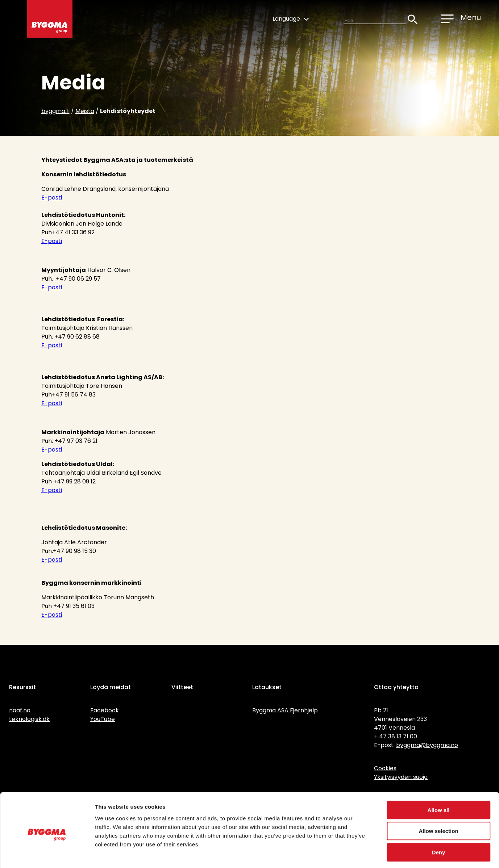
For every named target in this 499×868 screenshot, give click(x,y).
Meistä (85, 111)
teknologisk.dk (29, 719)
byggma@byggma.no (427, 745)
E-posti (52, 198)
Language (291, 19)
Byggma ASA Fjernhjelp (285, 710)
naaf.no (20, 710)
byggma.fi (55, 111)
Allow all (439, 779)
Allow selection (438, 801)
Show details (380, 854)
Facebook (105, 710)
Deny (439, 822)
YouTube (103, 719)
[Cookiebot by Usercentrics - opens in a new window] (47, 854)
